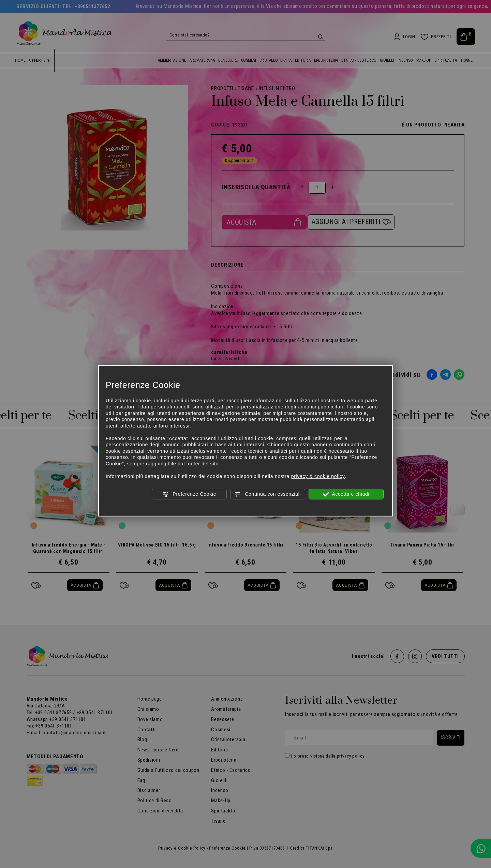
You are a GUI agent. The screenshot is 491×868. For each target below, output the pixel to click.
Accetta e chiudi (346, 494)
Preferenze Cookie (189, 494)
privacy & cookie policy (318, 476)
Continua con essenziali (268, 494)
